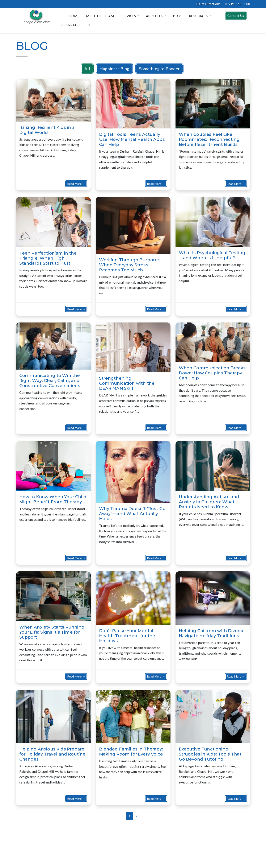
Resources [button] (199, 16)
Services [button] (129, 16)
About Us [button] (155, 16)
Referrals (69, 25)
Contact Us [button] (236, 15)
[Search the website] (89, 25)
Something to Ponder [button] (159, 69)
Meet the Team (100, 16)
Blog (178, 16)
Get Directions (208, 4)
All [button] (87, 69)
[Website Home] (36, 17)
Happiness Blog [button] (114, 69)
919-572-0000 (238, 4)
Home (74, 16)
